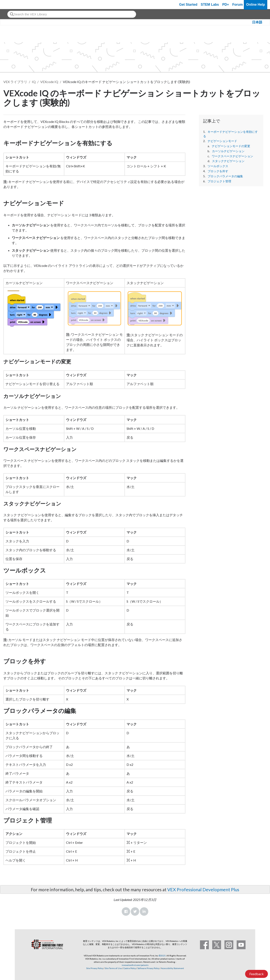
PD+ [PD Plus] (226, 5)
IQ (34, 82)
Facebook (126, 911)
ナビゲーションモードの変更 (231, 146)
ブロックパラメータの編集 (225, 176)
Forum (238, 5)
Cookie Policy (130, 968)
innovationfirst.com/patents (135, 965)
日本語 (257, 22)
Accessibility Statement (172, 968)
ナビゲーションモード (222, 141)
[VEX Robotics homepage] (11, 5)
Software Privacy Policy (148, 968)
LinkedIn (144, 911)
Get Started (188, 5)
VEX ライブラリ (15, 82)
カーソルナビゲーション (228, 151)
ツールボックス (218, 166)
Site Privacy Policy (95, 968)
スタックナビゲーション (228, 161)
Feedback (256, 974)
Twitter (135, 911)
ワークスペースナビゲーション (232, 156)
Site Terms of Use (113, 968)
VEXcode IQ (49, 82)
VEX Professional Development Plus (203, 889)
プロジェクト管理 (219, 181)
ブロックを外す (218, 171)
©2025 (162, 956)
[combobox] (72, 14)
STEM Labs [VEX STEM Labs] (210, 5)
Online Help (256, 5)
